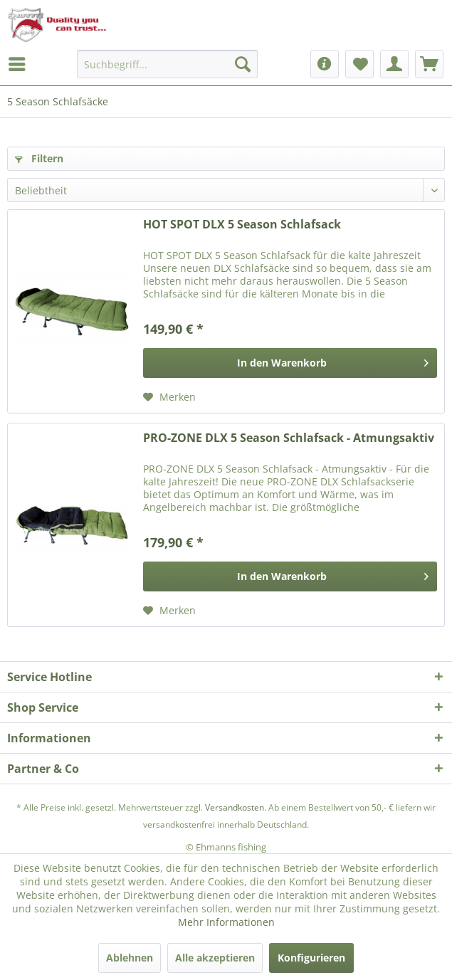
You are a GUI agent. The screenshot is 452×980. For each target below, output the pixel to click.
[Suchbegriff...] (167, 64)
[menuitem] (21, 64)
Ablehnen (130, 958)
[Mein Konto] (394, 64)
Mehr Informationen (226, 922)
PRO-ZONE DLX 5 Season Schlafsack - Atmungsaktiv (289, 438)
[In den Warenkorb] (290, 363)
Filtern (39, 158)
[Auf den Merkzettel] (169, 397)
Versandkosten (235, 807)
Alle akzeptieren (215, 958)
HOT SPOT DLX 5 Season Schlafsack (242, 225)
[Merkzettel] (359, 64)
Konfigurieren (311, 958)
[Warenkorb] (429, 64)
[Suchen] (243, 64)
